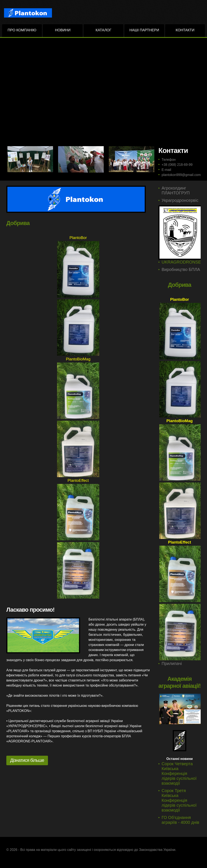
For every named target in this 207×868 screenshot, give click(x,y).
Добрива (18, 223)
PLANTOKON (32, 13)
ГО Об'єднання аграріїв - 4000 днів (180, 820)
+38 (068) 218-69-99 (177, 165)
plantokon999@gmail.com (181, 175)
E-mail (166, 170)
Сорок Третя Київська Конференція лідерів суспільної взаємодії (179, 800)
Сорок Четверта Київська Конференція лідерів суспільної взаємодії (179, 773)
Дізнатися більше (27, 760)
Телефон (169, 160)
